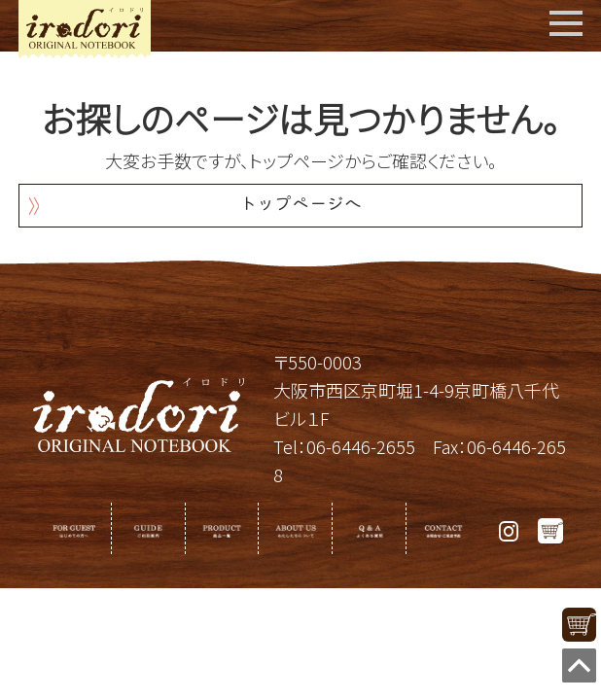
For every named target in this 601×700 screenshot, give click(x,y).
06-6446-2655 (361, 446)
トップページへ (300, 206)
